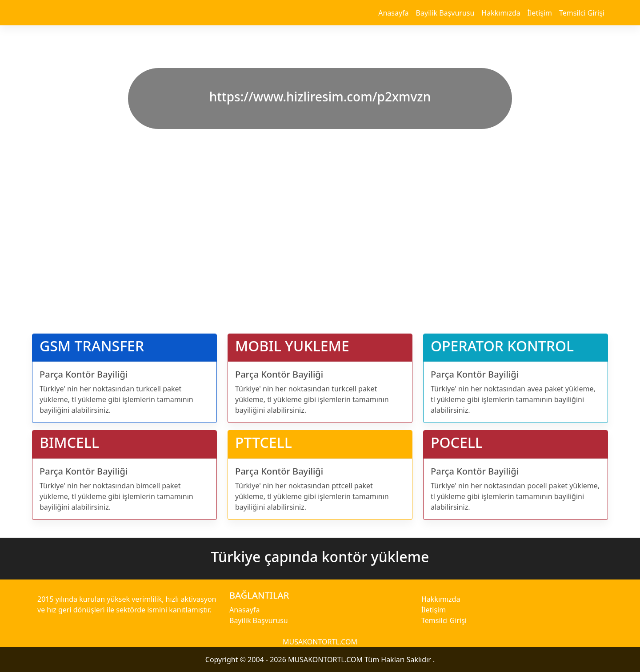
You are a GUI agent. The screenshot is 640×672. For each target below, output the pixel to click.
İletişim (540, 13)
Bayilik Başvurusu (445, 13)
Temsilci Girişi (582, 13)
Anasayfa (393, 13)
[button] (48, 161)
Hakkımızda (501, 13)
